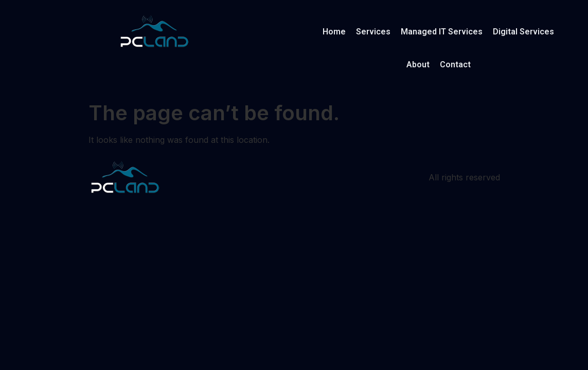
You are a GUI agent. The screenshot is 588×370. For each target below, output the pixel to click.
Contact (455, 64)
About (418, 64)
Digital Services (523, 32)
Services (373, 32)
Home (334, 32)
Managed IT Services (442, 32)
